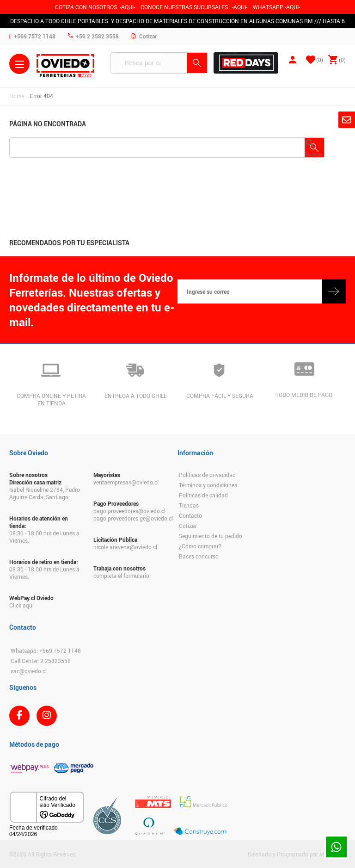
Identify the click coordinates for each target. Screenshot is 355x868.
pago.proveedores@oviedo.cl (129, 511)
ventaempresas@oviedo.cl (126, 482)
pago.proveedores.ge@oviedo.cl (131, 518)
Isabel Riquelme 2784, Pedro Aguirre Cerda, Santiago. (45, 493)
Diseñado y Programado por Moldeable (297, 854)
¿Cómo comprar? (200, 546)
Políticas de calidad (203, 495)
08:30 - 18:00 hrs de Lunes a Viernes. (44, 537)
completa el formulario (121, 576)
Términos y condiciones (208, 485)
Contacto (190, 515)
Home (17, 96)
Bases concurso (199, 556)
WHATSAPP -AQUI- (276, 7)
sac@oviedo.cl (29, 671)
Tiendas (189, 505)
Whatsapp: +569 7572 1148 (46, 651)
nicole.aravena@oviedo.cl (125, 547)
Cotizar (188, 526)
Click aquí (21, 605)
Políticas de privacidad (207, 475)
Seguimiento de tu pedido (211, 536)
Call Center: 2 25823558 (41, 661)
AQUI (240, 7)
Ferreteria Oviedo (65, 66)
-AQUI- (127, 7)
